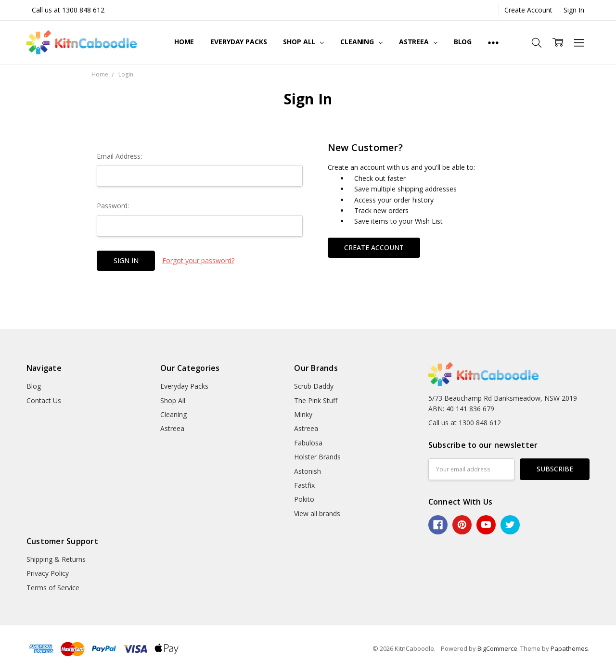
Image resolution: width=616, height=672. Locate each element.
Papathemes (569, 648)
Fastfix (304, 485)
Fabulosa (308, 443)
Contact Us (44, 400)
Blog (463, 42)
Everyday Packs (238, 42)
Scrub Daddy (314, 386)
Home (184, 42)
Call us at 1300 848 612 (68, 10)
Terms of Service (53, 588)
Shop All (303, 42)
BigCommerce (497, 648)
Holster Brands (317, 457)
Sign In (574, 10)
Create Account (528, 10)
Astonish (308, 471)
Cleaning (361, 42)
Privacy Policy (48, 573)
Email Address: (119, 156)
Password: (113, 206)
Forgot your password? (198, 260)
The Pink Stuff (316, 400)
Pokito (304, 499)
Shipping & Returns (56, 559)
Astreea (418, 42)
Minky (303, 414)
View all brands (317, 514)
